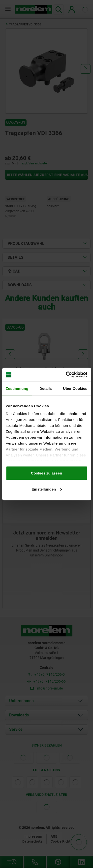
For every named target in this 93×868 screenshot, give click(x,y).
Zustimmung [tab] (17, 388)
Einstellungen (47, 489)
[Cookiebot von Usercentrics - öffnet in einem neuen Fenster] (66, 375)
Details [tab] (46, 388)
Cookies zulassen (47, 473)
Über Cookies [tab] (75, 388)
